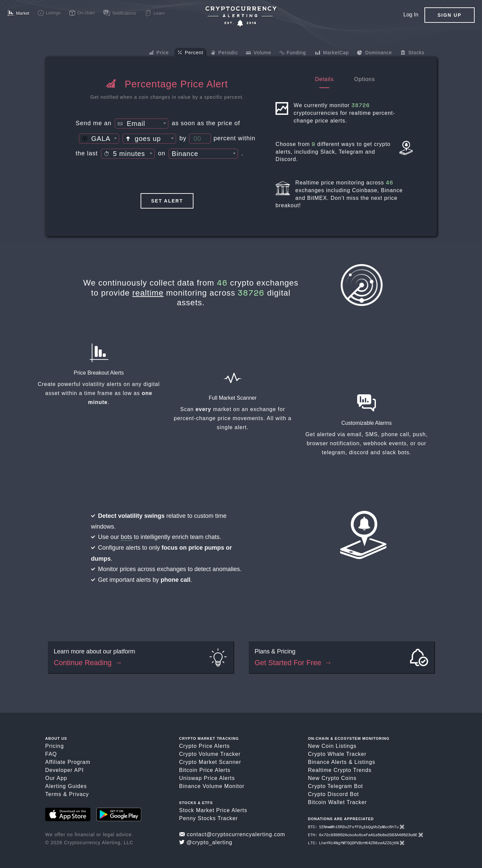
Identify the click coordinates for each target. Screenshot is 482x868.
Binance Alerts (327, 762)
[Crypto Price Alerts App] (241, 17)
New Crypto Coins (332, 778)
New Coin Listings (332, 746)
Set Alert (167, 201)
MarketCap (332, 53)
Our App (56, 778)
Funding (293, 53)
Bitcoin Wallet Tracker (337, 802)
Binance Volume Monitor (212, 786)
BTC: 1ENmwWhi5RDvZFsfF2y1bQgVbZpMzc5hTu (356, 827)
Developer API (64, 770)
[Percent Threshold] (200, 139)
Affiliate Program (68, 762)
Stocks (413, 53)
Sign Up (450, 15)
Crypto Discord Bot (333, 794)
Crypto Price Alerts (204, 746)
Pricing (55, 746)
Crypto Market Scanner (210, 762)
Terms (53, 794)
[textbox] (142, 124)
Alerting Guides (66, 786)
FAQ (51, 754)
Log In (411, 15)
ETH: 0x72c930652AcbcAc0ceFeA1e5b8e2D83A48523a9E (365, 835)
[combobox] (142, 124)
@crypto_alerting (206, 842)
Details (324, 79)
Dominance (374, 53)
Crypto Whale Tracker (337, 754)
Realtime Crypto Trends (340, 770)
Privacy (79, 794)
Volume (259, 53)
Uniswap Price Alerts (207, 778)
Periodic (224, 53)
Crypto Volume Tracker (210, 754)
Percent (190, 53)
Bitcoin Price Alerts (205, 770)
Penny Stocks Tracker (209, 818)
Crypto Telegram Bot (336, 786)
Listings (365, 762)
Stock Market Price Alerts (213, 810)
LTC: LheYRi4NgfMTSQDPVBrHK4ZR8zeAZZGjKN (356, 843)
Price (159, 53)
